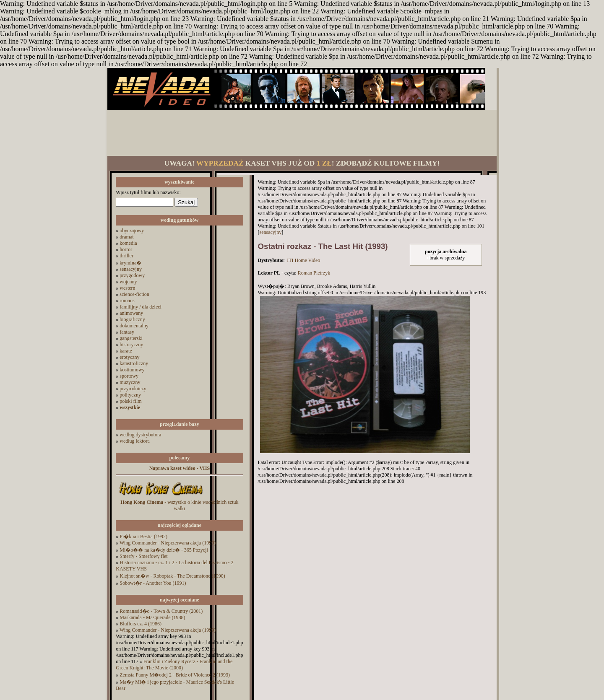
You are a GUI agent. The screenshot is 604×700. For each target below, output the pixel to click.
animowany (131, 313)
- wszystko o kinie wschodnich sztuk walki (179, 505)
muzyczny (130, 382)
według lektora (135, 441)
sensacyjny (131, 269)
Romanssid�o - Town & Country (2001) (161, 611)
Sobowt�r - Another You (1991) (153, 583)
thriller (126, 256)
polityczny (130, 395)
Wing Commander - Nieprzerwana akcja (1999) (168, 543)
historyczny (131, 345)
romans (127, 301)
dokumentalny (134, 326)
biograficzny (132, 319)
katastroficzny (134, 363)
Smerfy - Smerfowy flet (143, 556)
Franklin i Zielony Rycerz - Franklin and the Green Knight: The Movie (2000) (174, 665)
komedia (128, 243)
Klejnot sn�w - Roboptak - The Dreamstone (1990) (172, 576)
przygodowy (132, 275)
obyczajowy (132, 231)
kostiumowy (132, 370)
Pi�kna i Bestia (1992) (143, 537)
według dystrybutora (140, 435)
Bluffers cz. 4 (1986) (141, 624)
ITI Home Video (303, 260)
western (127, 288)
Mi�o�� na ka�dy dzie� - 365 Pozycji (164, 550)
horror (126, 249)
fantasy (127, 332)
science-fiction (134, 294)
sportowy (129, 376)
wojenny (128, 282)
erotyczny (129, 357)
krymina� (130, 263)
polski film (130, 401)
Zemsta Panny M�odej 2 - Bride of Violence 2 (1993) (175, 675)
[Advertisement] (302, 133)
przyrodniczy (133, 389)
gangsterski (131, 338)
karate (126, 351)
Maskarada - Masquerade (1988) (152, 617)
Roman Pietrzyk (314, 273)
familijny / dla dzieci (141, 307)
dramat (126, 237)
